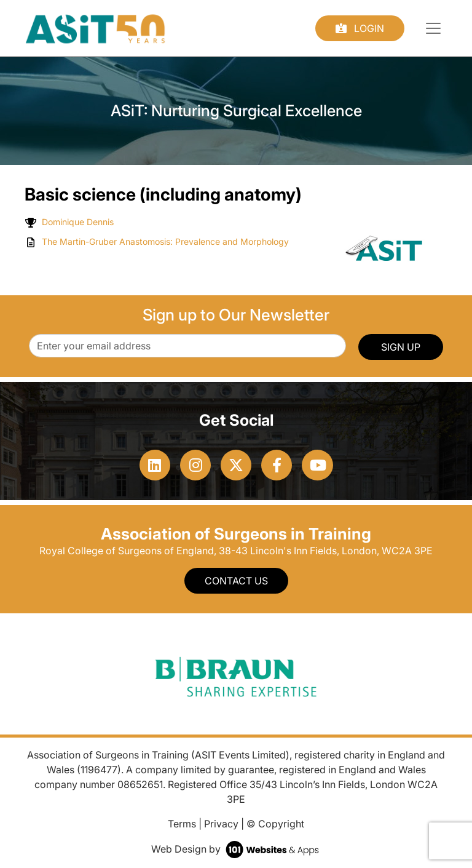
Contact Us (236, 581)
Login (360, 28)
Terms (182, 824)
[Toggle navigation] (433, 28)
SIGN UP (401, 347)
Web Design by (236, 849)
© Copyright (275, 824)
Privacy (221, 824)
